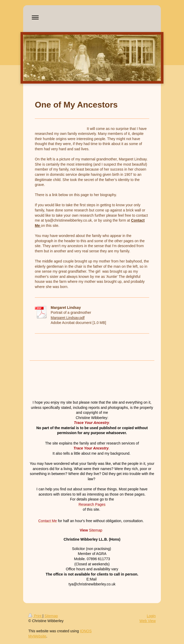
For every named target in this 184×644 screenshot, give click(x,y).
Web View (147, 621)
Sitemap (51, 616)
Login (151, 616)
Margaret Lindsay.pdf (68, 318)
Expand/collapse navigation (92, 17)
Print (35, 616)
